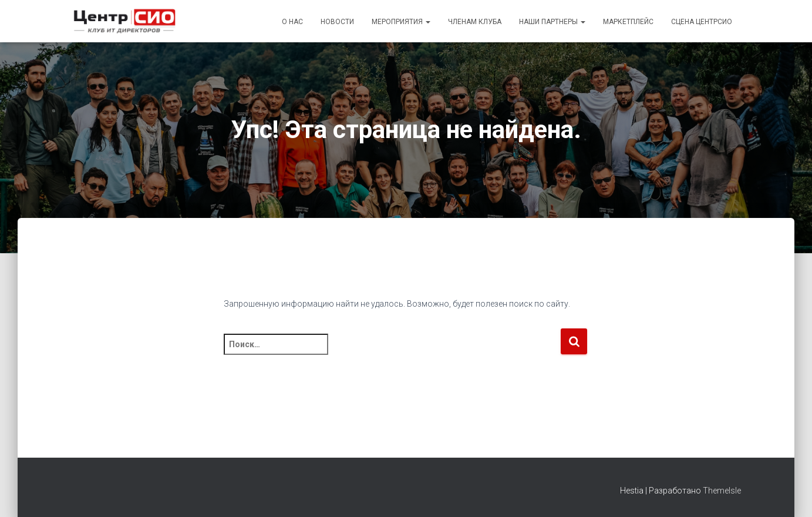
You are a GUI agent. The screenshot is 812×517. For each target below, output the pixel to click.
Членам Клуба (475, 22)
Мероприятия (401, 22)
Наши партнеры (552, 22)
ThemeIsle (722, 491)
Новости (337, 22)
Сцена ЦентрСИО (702, 22)
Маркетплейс (628, 22)
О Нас (292, 22)
